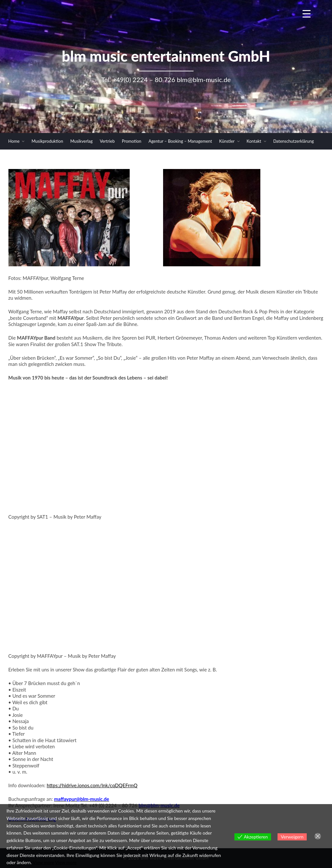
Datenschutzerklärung (294, 141)
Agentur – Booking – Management (180, 141)
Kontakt (254, 141)
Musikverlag (82, 141)
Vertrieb (107, 141)
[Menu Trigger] (307, 14)
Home (14, 141)
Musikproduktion (47, 141)
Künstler (227, 141)
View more (43, 862)
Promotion (132, 141)
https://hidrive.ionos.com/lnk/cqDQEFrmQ (92, 785)
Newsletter (284, 157)
